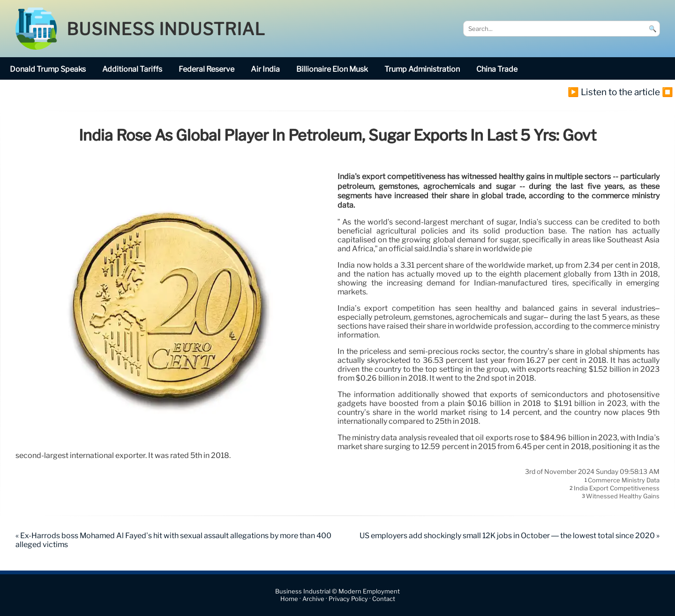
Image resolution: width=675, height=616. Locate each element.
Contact (384, 599)
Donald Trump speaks (48, 69)
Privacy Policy (348, 599)
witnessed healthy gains (623, 496)
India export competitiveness (617, 488)
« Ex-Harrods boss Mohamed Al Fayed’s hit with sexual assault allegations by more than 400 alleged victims (173, 540)
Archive (313, 599)
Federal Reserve (206, 69)
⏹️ (667, 92)
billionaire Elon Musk (332, 69)
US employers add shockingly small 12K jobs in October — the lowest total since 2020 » (510, 536)
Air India (265, 69)
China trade (497, 69)
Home (289, 599)
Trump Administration (422, 69)
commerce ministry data (624, 480)
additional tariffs (132, 69)
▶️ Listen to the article (614, 92)
